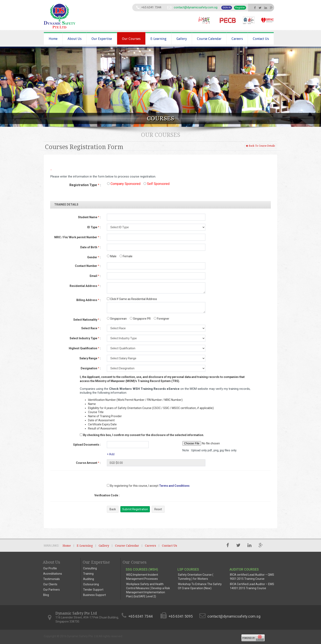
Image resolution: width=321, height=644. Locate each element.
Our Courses (131, 39)
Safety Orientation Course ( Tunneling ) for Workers (196, 577)
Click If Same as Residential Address (132, 299)
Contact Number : (88, 266)
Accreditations (53, 574)
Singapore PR (140, 319)
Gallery (182, 39)
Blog (46, 595)
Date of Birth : (90, 247)
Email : (95, 276)
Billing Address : (89, 300)
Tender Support (93, 590)
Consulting (90, 568)
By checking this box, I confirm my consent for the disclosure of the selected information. (144, 435)
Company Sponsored (124, 184)
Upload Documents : (87, 445)
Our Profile (50, 568)
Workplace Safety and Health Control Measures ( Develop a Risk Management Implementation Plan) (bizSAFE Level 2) (148, 590)
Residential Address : (85, 286)
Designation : (91, 368)
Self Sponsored (157, 184)
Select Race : (91, 328)
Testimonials (51, 579)
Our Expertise (102, 39)
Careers (237, 39)
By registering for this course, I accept (133, 486)
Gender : (94, 257)
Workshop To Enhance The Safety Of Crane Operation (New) (200, 586)
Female (126, 256)
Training (88, 574)
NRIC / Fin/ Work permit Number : (77, 237)
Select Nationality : (87, 320)
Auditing (89, 579)
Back (113, 509)
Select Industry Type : (85, 338)
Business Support (94, 595)
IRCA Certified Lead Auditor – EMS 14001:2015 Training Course (252, 586)
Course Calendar (209, 39)
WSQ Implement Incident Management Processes (142, 577)
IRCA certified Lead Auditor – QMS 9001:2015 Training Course (252, 577)
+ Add (111, 454)
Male (112, 256)
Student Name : (89, 217)
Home (53, 39)
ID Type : (94, 227)
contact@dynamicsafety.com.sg (196, 7)
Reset (158, 509)
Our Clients (50, 584)
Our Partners (51, 590)
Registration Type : (85, 185)
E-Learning (158, 39)
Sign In (227, 8)
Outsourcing (91, 584)
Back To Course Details (261, 146)
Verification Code (107, 495)
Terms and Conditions (174, 486)
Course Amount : (88, 463)
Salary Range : (90, 358)
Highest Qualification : (85, 348)
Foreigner (162, 319)
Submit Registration (135, 509)
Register (240, 8)
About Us (75, 39)
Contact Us (261, 39)
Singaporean (117, 319)
